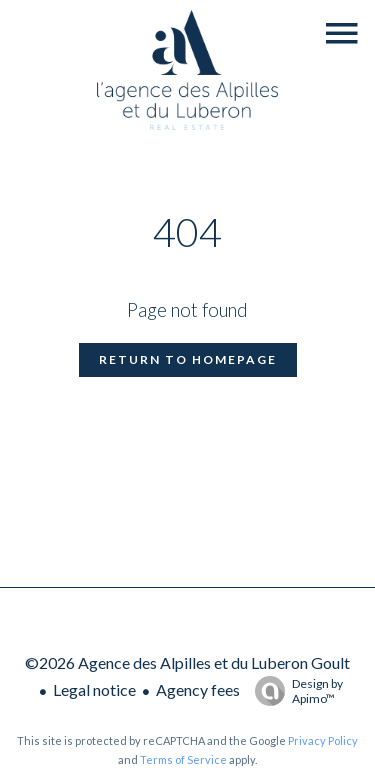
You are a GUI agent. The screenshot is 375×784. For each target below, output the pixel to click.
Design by (294, 691)
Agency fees (198, 689)
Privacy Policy (323, 740)
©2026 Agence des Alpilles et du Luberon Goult (187, 662)
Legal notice (94, 689)
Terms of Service (183, 759)
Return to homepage (188, 359)
